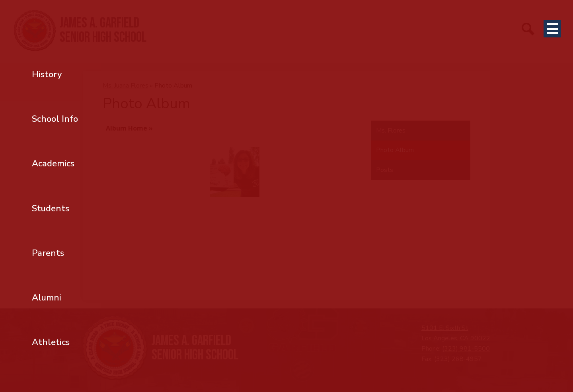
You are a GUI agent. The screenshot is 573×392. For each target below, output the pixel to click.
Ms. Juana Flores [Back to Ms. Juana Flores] (126, 86)
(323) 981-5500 (466, 349)
